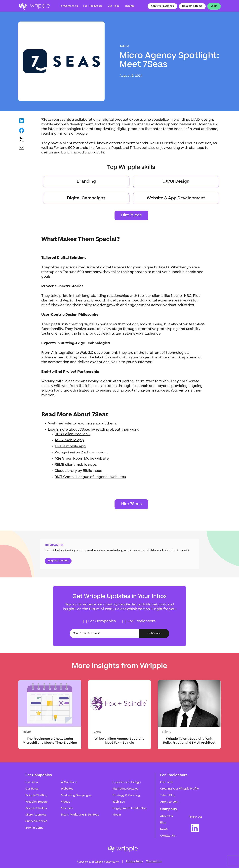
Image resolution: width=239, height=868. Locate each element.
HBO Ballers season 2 (73, 434)
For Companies (69, 6)
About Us (166, 816)
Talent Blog (168, 795)
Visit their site (60, 424)
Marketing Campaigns (76, 795)
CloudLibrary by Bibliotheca (78, 471)
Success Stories (36, 821)
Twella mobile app (70, 446)
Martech (67, 808)
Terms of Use (154, 862)
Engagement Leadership (130, 808)
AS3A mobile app (69, 440)
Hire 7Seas (131, 215)
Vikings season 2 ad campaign (81, 453)
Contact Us (168, 836)
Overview (32, 782)
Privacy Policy (134, 862)
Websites (67, 789)
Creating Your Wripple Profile (179, 789)
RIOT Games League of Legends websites (90, 477)
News (164, 829)
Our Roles (32, 789)
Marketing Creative (125, 789)
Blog (163, 823)
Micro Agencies (36, 815)
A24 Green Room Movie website (82, 459)
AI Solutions (69, 782)
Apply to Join (169, 802)
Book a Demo (35, 828)
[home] (34, 6)
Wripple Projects (37, 802)
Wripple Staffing (36, 795)
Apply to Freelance (162, 6)
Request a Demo (192, 6)
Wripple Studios (36, 808)
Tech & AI (119, 802)
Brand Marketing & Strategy (80, 815)
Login (214, 6)
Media (117, 815)
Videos (66, 802)
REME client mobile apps (76, 465)
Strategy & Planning (126, 795)
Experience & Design (127, 782)
